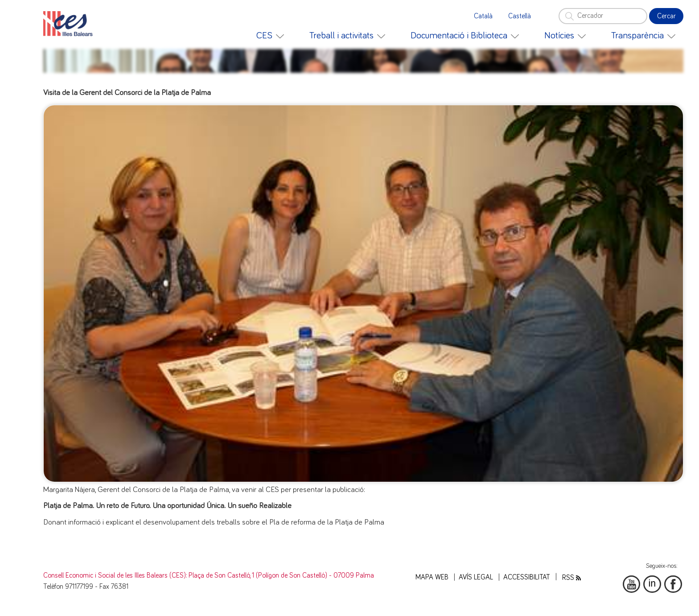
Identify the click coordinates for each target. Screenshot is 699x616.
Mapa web (432, 577)
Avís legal (476, 577)
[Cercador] (603, 16)
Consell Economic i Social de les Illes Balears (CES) (115, 576)
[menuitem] (270, 36)
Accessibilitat (527, 577)
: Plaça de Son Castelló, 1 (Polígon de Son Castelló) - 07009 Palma (280, 576)
